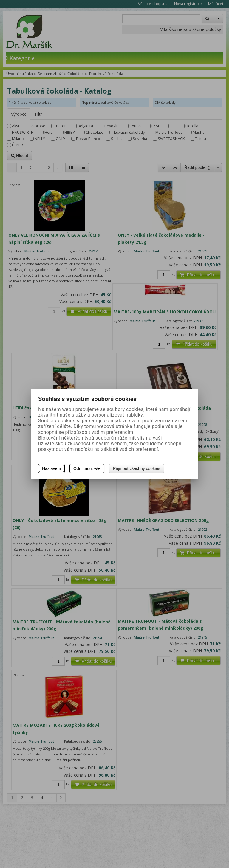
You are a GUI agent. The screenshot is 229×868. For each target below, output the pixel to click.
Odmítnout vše (87, 468)
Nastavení (51, 468)
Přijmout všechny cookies (137, 468)
